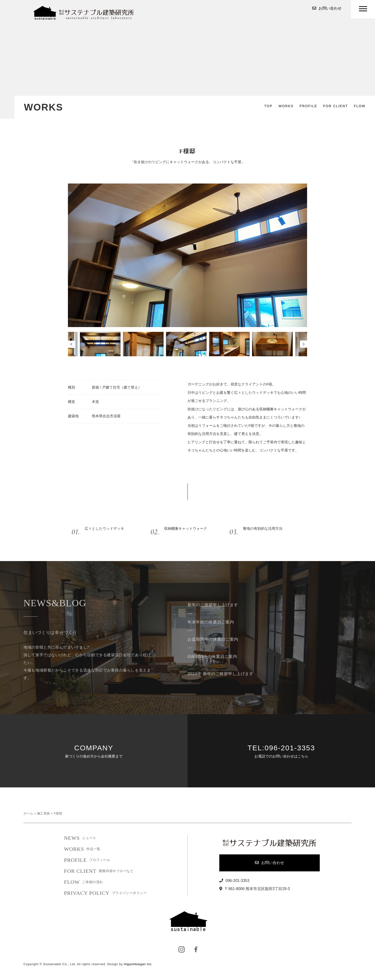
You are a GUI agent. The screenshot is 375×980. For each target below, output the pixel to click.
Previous (72, 344)
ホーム (28, 813)
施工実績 (44, 813)
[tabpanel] (187, 344)
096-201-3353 (234, 881)
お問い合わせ (327, 8)
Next (303, 344)
